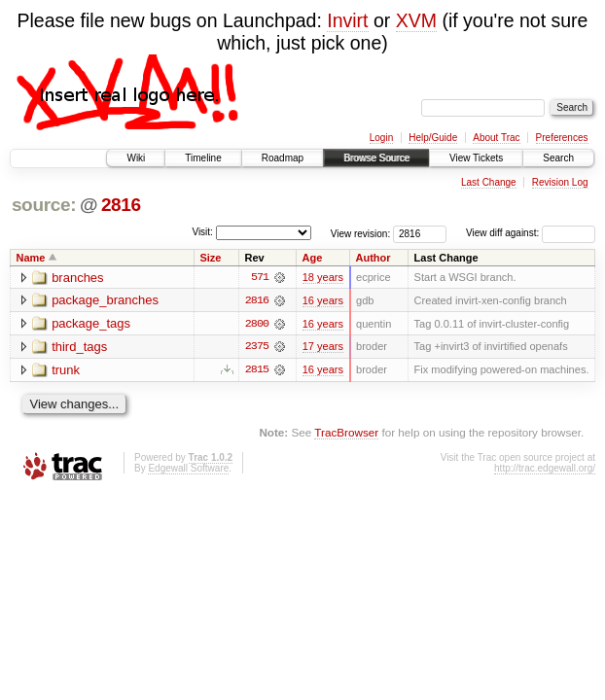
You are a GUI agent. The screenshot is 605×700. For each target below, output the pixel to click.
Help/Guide (433, 138)
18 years (323, 277)
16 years (323, 300)
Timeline (203, 158)
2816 (121, 205)
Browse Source (376, 158)
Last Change (489, 182)
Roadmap (283, 158)
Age (313, 258)
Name (31, 258)
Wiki (136, 158)
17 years (323, 347)
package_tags (91, 324)
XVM (416, 20)
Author (374, 258)
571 (260, 277)
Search (558, 158)
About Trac (496, 138)
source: (44, 205)
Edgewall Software (188, 469)
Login (381, 138)
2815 (257, 370)
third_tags (79, 348)
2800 (257, 324)
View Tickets (476, 158)
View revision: (361, 233)
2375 (257, 347)
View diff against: (531, 233)
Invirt (347, 20)
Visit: (202, 232)
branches (77, 278)
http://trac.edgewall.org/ (545, 469)
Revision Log (560, 182)
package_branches (105, 301)
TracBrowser (346, 433)
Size (210, 258)
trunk (66, 371)
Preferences (562, 138)
